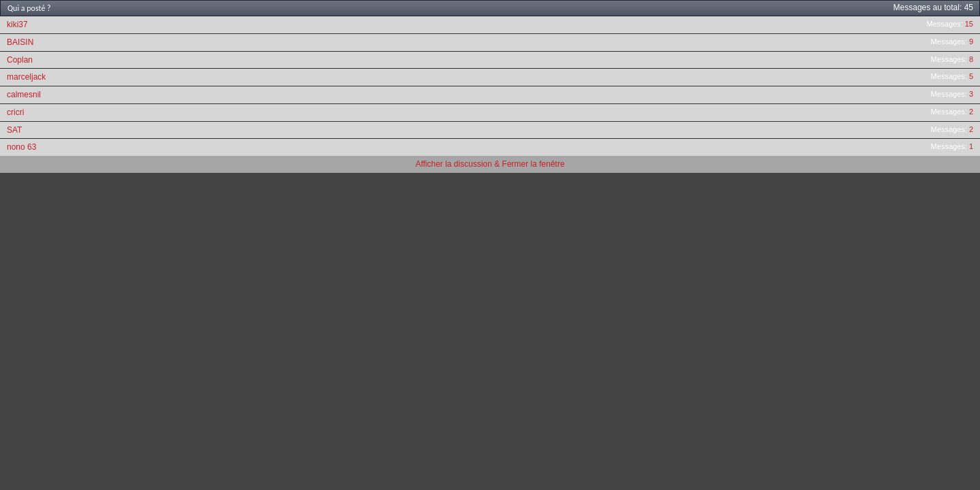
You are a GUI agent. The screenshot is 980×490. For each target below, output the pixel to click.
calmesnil (24, 95)
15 (969, 24)
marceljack (26, 77)
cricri (15, 112)
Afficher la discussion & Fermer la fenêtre (490, 164)
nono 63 (21, 147)
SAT (14, 130)
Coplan (20, 60)
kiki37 (17, 24)
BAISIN (20, 42)
